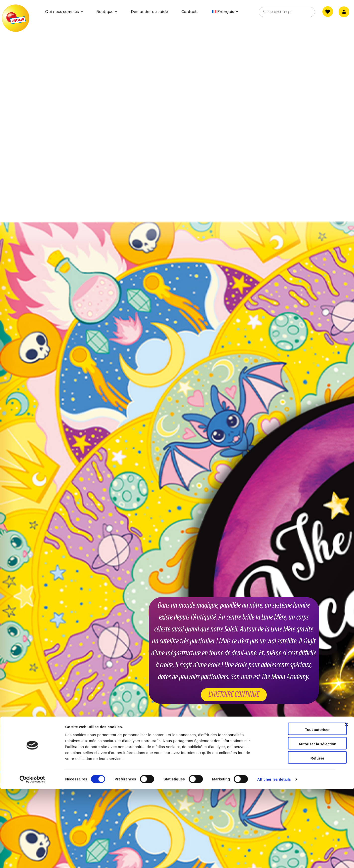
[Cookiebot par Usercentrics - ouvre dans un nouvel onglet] (32, 858)
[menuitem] (225, 12)
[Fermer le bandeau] (346, 808)
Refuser (300, 837)
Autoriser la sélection (300, 823)
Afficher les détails (274, 858)
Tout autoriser (300, 808)
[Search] (303, 13)
